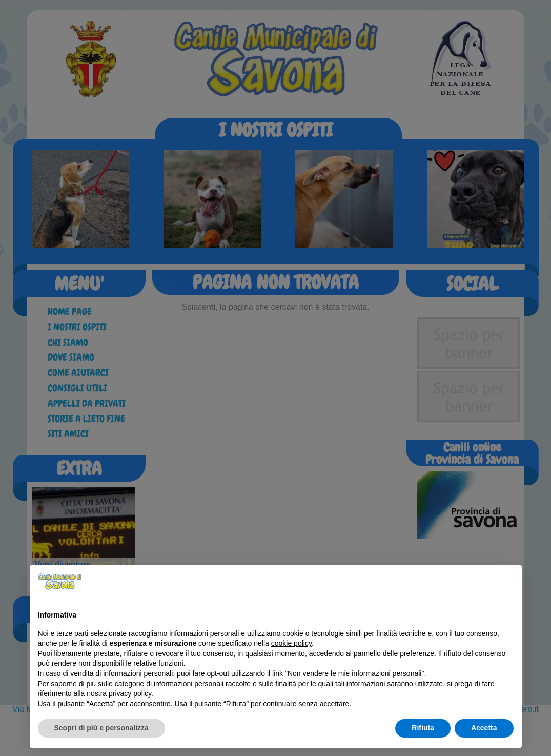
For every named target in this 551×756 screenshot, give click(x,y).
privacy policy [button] (130, 693)
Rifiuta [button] (423, 728)
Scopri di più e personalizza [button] (101, 728)
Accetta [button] (484, 728)
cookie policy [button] (291, 643)
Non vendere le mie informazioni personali (354, 673)
